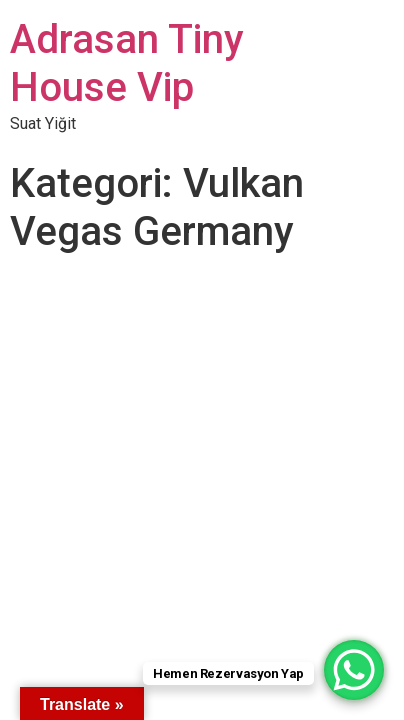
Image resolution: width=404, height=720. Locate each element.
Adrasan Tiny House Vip (127, 63)
